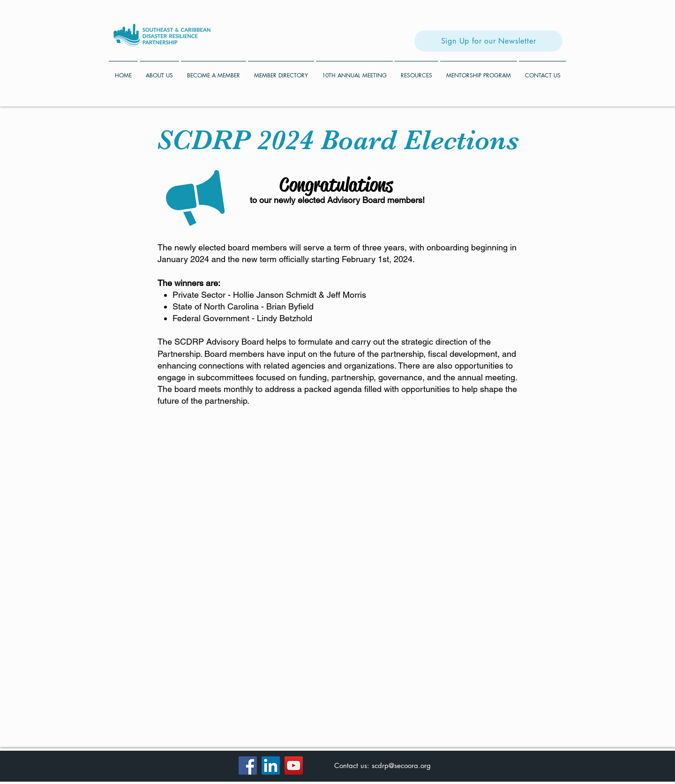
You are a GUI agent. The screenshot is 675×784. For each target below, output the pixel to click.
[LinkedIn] (271, 765)
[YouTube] (294, 765)
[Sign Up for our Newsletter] (488, 41)
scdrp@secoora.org (401, 765)
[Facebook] (248, 765)
